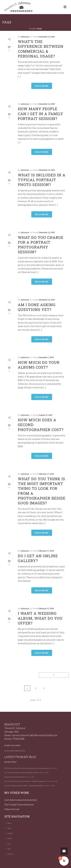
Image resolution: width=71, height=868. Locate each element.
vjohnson (25, 37)
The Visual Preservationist (19, 805)
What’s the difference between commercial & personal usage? (41, 49)
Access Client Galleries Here (15, 751)
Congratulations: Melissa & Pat (14, 777)
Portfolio (9, 833)
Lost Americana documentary (21, 800)
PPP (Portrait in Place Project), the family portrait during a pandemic (27, 768)
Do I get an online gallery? (38, 558)
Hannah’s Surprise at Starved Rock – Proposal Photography (23, 786)
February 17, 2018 (46, 474)
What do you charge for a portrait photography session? (41, 245)
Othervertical (12, 809)
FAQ (8, 844)
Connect (9, 854)
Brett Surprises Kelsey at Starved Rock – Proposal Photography (25, 781)
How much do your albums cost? (39, 365)
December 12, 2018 (47, 37)
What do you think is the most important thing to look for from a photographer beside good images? (42, 491)
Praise (9, 838)
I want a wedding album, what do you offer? (40, 618)
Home (32, 29)
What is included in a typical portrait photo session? (42, 180)
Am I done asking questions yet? (37, 307)
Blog (8, 849)
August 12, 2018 (45, 415)
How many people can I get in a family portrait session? (41, 114)
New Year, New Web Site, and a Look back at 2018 (20, 773)
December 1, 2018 (46, 357)
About (9, 828)
